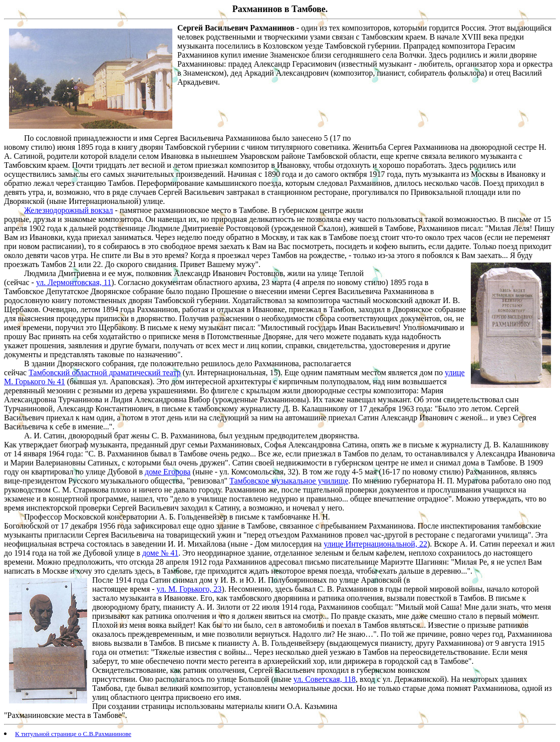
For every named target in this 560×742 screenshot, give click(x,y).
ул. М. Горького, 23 (189, 589)
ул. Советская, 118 (325, 679)
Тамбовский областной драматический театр (104, 373)
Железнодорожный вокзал (69, 210)
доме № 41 (160, 553)
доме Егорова (168, 472)
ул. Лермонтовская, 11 (74, 282)
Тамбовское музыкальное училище (289, 481)
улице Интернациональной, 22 (375, 544)
